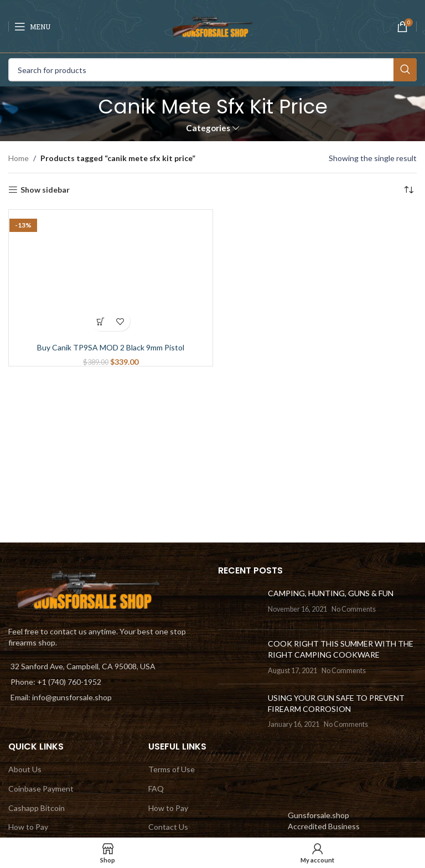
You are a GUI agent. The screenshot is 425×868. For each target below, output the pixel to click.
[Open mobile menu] (32, 27)
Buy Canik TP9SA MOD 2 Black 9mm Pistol (111, 347)
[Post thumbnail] (239, 604)
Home (19, 158)
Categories (208, 128)
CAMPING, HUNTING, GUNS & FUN (331, 593)
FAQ (156, 789)
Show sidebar (45, 190)
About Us (25, 769)
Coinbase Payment (41, 789)
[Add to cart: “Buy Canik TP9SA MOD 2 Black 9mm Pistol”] (101, 321)
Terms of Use (172, 769)
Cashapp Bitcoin (37, 808)
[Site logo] (212, 25)
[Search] (212, 70)
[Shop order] (408, 190)
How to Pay (28, 827)
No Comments (354, 609)
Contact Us (168, 827)
